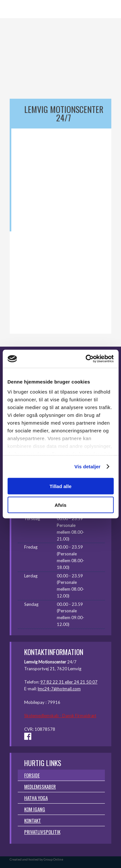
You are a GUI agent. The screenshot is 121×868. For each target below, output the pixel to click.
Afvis (60, 505)
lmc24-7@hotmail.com (59, 689)
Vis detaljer (88, 467)
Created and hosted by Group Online (36, 859)
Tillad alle (60, 486)
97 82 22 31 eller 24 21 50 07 (69, 682)
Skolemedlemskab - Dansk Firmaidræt (60, 716)
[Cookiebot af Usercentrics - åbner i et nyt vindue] (86, 359)
